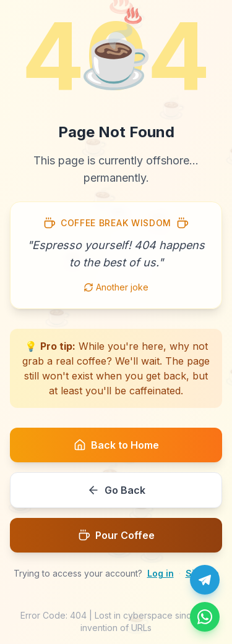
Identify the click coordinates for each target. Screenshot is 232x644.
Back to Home (116, 445)
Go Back (116, 490)
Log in (161, 573)
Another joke (116, 287)
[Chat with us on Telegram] (205, 580)
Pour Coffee (116, 535)
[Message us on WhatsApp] (205, 617)
